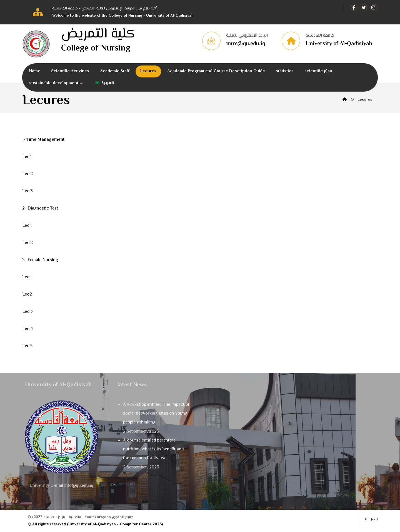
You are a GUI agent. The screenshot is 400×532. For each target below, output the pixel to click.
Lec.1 (27, 157)
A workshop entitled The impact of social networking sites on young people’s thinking (156, 414)
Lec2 (27, 295)
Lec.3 (27, 191)
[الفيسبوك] (354, 7)
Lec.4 (27, 329)
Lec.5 (27, 346)
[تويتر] (364, 7)
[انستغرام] (373, 7)
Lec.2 (27, 174)
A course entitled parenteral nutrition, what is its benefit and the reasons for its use (153, 449)
